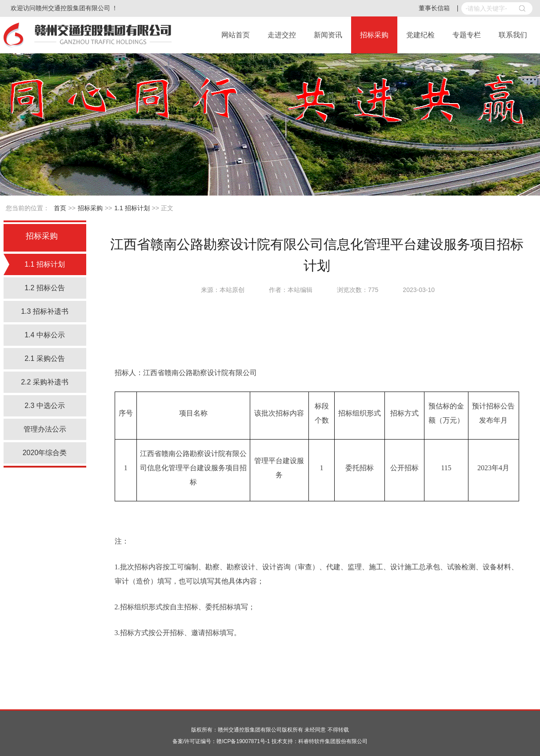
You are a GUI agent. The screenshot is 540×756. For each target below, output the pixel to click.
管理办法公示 (45, 429)
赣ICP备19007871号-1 (243, 741)
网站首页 (236, 35)
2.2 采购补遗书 (45, 382)
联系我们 (513, 35)
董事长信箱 (434, 8)
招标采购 (374, 35)
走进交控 (282, 35)
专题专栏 (467, 35)
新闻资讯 (328, 35)
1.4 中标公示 (45, 335)
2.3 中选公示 (45, 406)
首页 (60, 208)
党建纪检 (420, 35)
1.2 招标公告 (45, 288)
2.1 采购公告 (45, 358)
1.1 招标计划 (132, 208)
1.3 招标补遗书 (45, 311)
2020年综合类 (45, 453)
